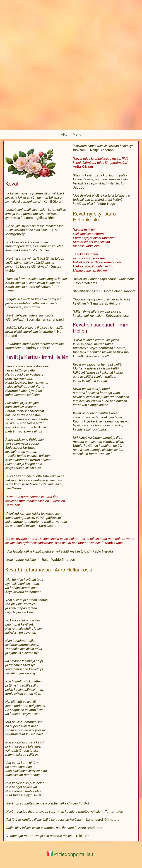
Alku (64, 134)
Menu (77, 134)
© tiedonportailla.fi (71, 854)
